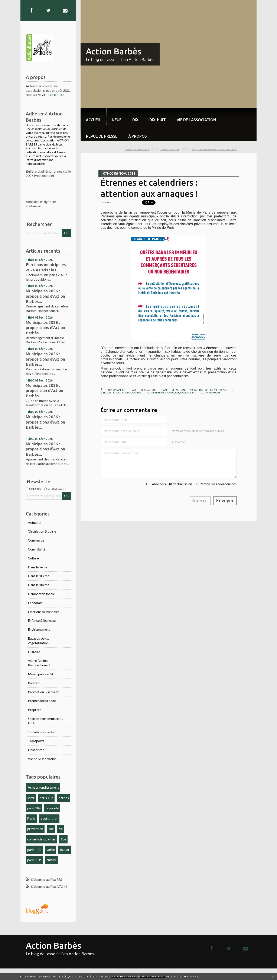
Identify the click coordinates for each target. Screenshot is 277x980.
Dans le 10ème (39, 576)
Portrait (34, 683)
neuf (117, 120)
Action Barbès (114, 51)
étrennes (159, 392)
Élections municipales (44, 612)
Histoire (34, 652)
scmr (31, 798)
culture (52, 860)
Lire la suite (56, 95)
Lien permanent (113, 390)
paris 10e (46, 798)
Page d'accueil (170, 149)
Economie (35, 603)
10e (63, 839)
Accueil (93, 120)
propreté (52, 808)
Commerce (36, 540)
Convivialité (37, 549)
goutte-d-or (49, 818)
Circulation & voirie (42, 531)
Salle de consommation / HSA (46, 721)
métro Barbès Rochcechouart (39, 663)
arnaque (173, 392)
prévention (35, 829)
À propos (138, 136)
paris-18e (34, 850)
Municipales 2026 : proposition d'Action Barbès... (45, 391)
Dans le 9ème (38, 567)
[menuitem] (93, 116)
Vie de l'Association (42, 759)
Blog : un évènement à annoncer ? (214, 149)
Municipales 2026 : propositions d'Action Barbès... (45, 296)
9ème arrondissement (43, 787)
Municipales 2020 (41, 674)
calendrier (188, 392)
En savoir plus (191, 976)
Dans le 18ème (39, 585)
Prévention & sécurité (44, 692)
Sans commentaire (137, 149)
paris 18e (34, 808)
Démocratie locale (41, 594)
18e (51, 829)
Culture (33, 558)
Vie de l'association (196, 120)
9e (61, 829)
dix (135, 120)
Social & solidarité (41, 732)
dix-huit (158, 120)
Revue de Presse (102, 136)
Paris (31, 818)
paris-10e (34, 860)
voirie (51, 850)
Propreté (35, 710)
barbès (64, 798)
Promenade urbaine (42, 701)
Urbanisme (36, 750)
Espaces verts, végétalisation (38, 641)
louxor (65, 850)
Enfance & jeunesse (42, 620)
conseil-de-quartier (41, 839)
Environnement (39, 629)
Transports (36, 741)
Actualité (35, 522)
